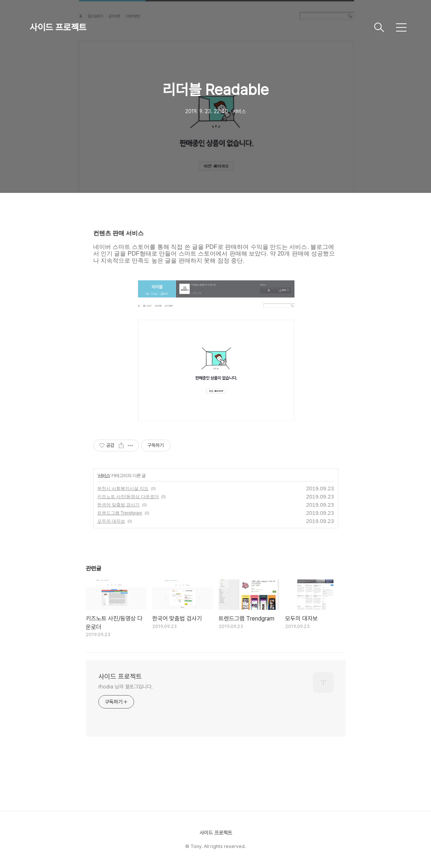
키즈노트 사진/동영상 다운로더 (128, 497)
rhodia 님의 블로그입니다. (126, 687)
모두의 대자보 (111, 521)
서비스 (104, 476)
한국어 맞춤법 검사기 (119, 505)
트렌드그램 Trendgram (120, 513)
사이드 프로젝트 (58, 27)
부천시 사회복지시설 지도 (123, 489)
